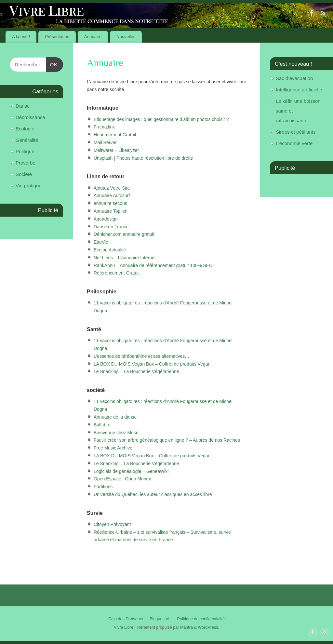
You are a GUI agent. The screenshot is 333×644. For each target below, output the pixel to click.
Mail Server (105, 142)
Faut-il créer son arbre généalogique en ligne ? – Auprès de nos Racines (167, 440)
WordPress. (208, 627)
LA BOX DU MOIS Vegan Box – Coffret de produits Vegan (152, 364)
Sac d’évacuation (294, 78)
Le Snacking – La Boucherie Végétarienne (136, 371)
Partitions (103, 487)
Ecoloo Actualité (110, 250)
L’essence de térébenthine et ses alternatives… (141, 356)
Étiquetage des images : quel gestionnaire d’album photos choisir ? (161, 119)
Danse (23, 106)
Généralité (27, 140)
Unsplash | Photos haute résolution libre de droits (143, 158)
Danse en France (111, 227)
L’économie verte (294, 143)
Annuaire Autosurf (112, 195)
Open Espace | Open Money (122, 479)
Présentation (57, 37)
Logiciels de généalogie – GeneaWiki (131, 471)
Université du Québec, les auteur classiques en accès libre (153, 494)
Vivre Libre (124, 627)
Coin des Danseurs (126, 619)
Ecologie (25, 129)
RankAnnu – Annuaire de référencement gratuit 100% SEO (153, 265)
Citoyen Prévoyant (112, 524)
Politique (25, 151)
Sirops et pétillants (296, 132)
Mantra (186, 627)
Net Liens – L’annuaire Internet (125, 258)
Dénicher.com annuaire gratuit (124, 234)
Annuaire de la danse (115, 417)
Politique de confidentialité (201, 619)
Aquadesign (106, 219)
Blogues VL (160, 619)
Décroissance (30, 117)
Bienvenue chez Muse (116, 433)
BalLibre (102, 425)
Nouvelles (126, 37)
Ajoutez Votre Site (112, 188)
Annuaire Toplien (111, 211)
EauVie (101, 242)
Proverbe (26, 163)
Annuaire (93, 37)
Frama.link (104, 127)
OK (52, 64)
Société (24, 174)
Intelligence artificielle (299, 90)
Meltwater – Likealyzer (116, 150)
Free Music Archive (113, 448)
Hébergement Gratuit (115, 135)
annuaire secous (110, 203)
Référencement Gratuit (117, 273)
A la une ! (21, 37)
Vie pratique (29, 186)
